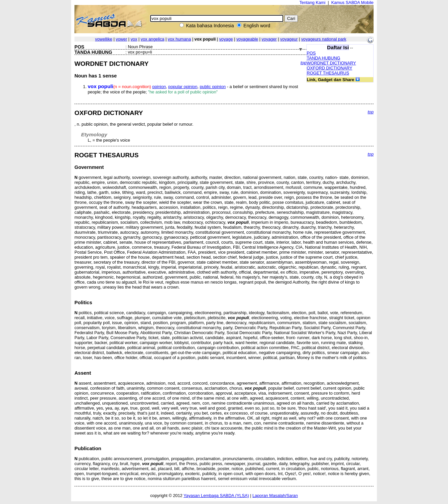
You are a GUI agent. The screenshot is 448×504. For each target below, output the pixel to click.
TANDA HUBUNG (324, 58)
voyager (269, 39)
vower (121, 39)
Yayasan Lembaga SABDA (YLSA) (216, 496)
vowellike (104, 39)
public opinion (213, 87)
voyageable (247, 39)
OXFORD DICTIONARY (330, 68)
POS (311, 53)
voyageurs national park (324, 39)
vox (134, 39)
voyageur (289, 39)
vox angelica (152, 39)
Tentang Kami (312, 2)
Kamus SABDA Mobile (352, 2)
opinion (159, 87)
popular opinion (183, 87)
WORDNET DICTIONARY (331, 63)
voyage (226, 39)
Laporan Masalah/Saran (275, 496)
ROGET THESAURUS (328, 73)
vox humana (179, 39)
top (303, 63)
